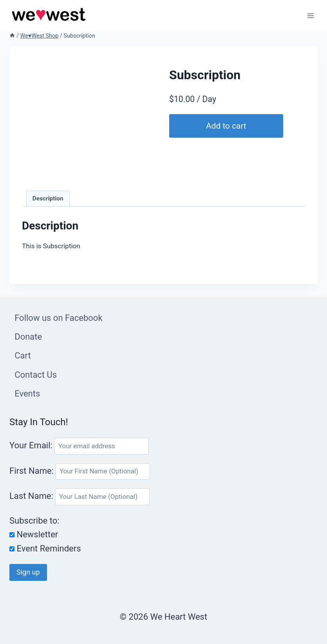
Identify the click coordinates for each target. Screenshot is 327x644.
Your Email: (31, 445)
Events (27, 394)
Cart (23, 356)
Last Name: (32, 496)
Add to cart (227, 126)
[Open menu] (310, 15)
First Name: (33, 470)
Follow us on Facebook (58, 318)
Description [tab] (48, 198)
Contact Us (36, 375)
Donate (28, 337)
